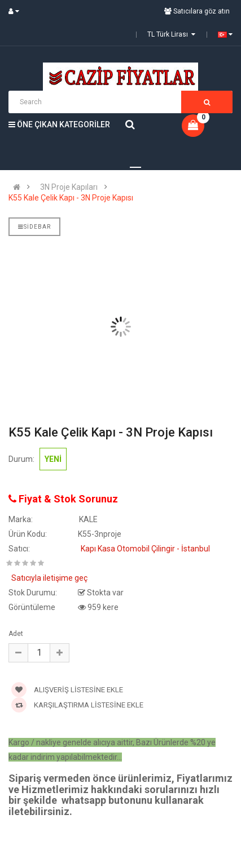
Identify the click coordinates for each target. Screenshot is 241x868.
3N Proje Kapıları (69, 187)
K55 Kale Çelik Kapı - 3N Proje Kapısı (71, 198)
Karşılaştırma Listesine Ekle (77, 705)
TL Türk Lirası (171, 34)
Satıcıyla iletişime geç (49, 578)
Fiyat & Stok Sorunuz (63, 499)
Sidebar (34, 227)
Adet (16, 634)
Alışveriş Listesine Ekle (67, 690)
